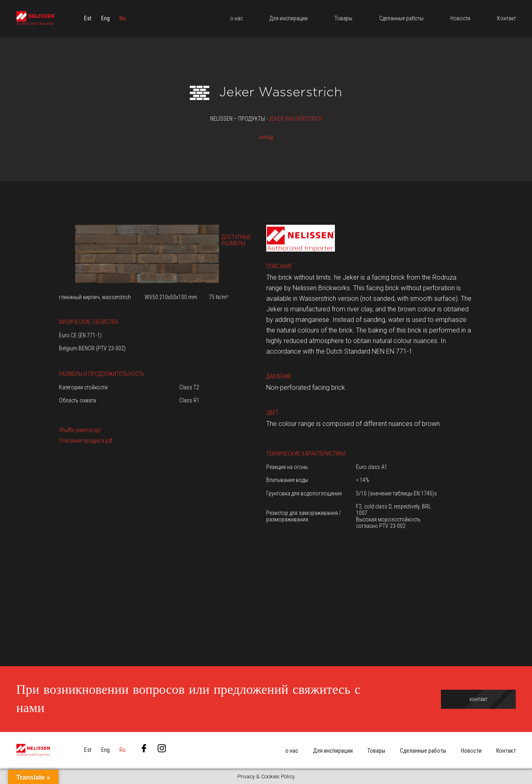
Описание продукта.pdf (86, 441)
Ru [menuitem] (123, 18)
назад (266, 137)
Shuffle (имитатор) (80, 430)
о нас (292, 751)
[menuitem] (88, 18)
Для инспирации (333, 751)
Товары (376, 751)
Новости (471, 751)
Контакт (506, 751)
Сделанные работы (423, 751)
